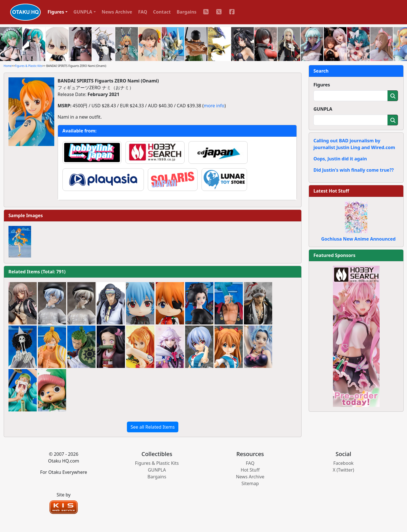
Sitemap (250, 483)
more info (214, 106)
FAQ (143, 12)
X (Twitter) (343, 470)
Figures (322, 85)
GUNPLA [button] (83, 12)
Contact (162, 12)
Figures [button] (56, 12)
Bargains (187, 12)
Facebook (343, 463)
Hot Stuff (250, 470)
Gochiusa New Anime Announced (358, 239)
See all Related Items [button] (153, 427)
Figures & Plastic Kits (29, 66)
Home (8, 66)
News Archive (117, 12)
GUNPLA (323, 109)
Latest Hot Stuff (331, 191)
